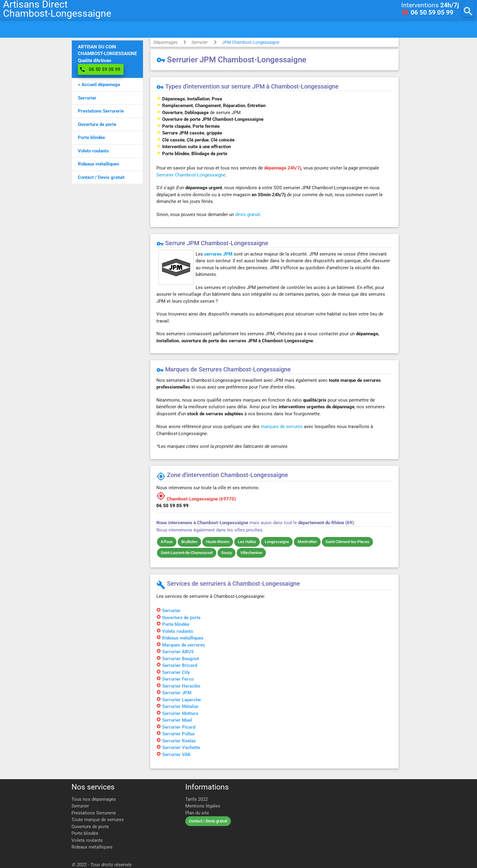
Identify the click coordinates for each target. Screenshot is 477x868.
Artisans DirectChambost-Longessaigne (57, 9)
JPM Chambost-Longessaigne (251, 42)
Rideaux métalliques (92, 847)
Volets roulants (87, 840)
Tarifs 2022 (197, 799)
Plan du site (197, 813)
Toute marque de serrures (98, 820)
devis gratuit (248, 214)
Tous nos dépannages (94, 799)
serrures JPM (218, 254)
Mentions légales (203, 806)
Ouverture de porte (90, 827)
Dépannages (165, 42)
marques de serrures (282, 427)
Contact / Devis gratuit (208, 821)
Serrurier (200, 42)
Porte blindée (85, 833)
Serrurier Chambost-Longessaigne (191, 175)
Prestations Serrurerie (94, 813)
